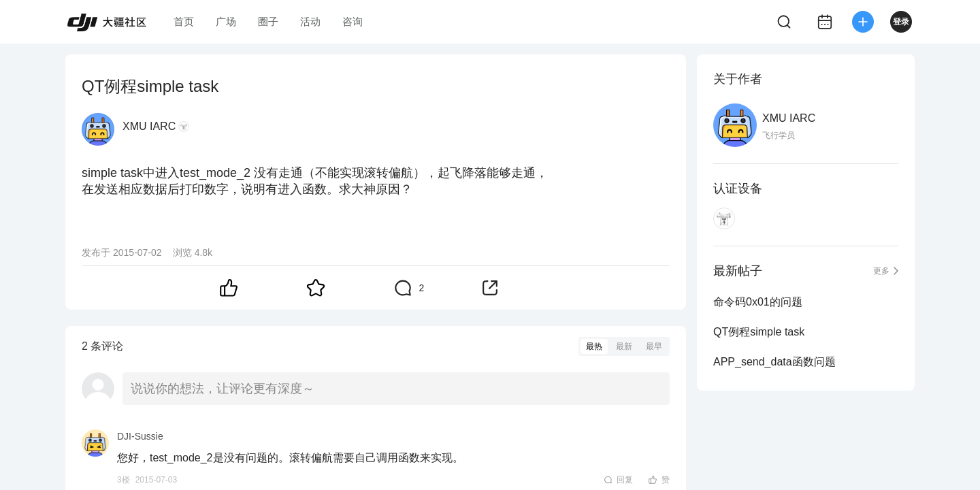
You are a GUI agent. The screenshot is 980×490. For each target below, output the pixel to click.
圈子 (268, 21)
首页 (184, 21)
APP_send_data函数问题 (774, 362)
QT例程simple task (759, 332)
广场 (226, 21)
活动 (310, 21)
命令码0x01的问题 (758, 302)
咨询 (353, 21)
